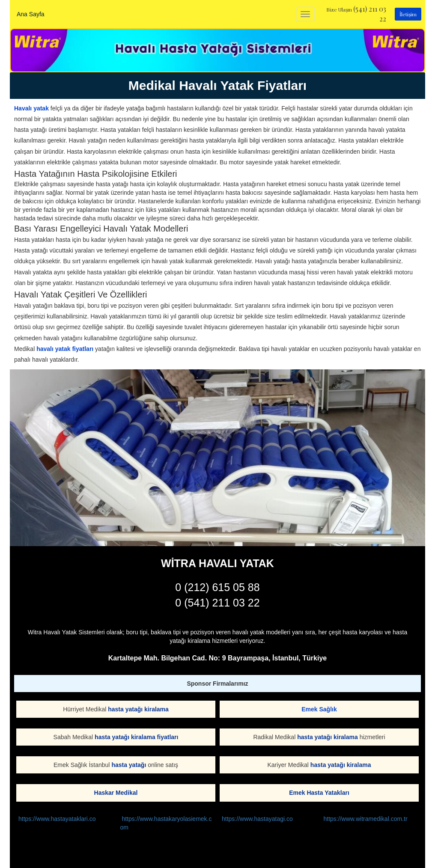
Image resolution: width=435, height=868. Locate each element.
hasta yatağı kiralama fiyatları (136, 737)
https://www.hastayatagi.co (257, 819)
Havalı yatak (31, 108)
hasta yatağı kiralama (138, 709)
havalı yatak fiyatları (65, 349)
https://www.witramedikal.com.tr (366, 819)
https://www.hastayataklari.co (57, 819)
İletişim (408, 14)
